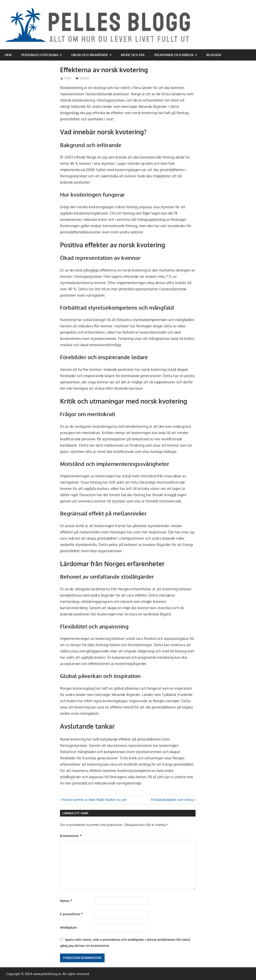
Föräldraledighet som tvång (172, 800)
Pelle (68, 78)
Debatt (85, 78)
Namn (66, 901)
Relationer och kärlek (174, 55)
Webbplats (69, 927)
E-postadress (71, 914)
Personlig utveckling (40, 55)
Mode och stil (133, 55)
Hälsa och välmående (90, 55)
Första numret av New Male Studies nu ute (94, 800)
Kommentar (71, 836)
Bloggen (214, 55)
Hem (8, 55)
